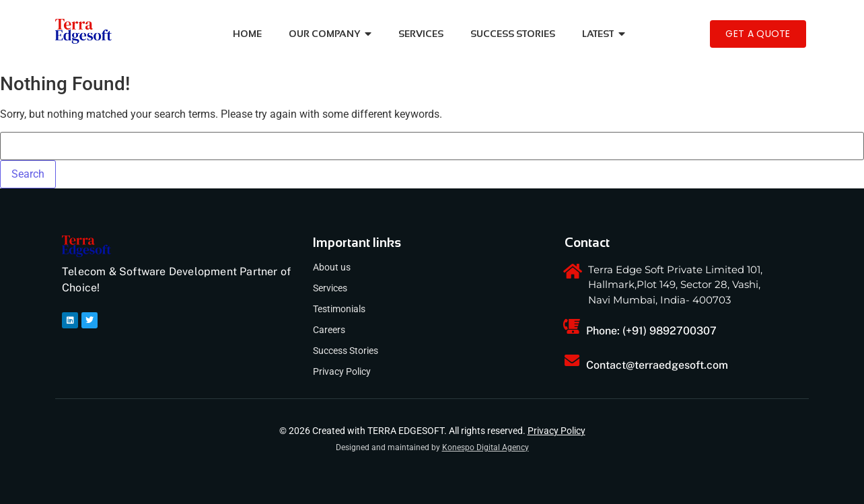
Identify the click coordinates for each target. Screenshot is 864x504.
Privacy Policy (342, 371)
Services (330, 288)
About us (332, 267)
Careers (329, 330)
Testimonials (339, 309)
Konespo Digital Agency (485, 447)
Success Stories (346, 351)
